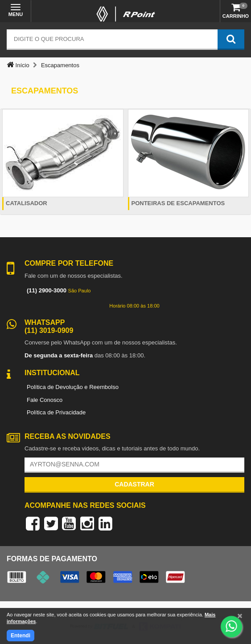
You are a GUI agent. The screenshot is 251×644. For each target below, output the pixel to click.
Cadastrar (134, 484)
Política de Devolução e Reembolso (73, 387)
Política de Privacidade (56, 412)
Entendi (21, 636)
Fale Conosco (45, 400)
